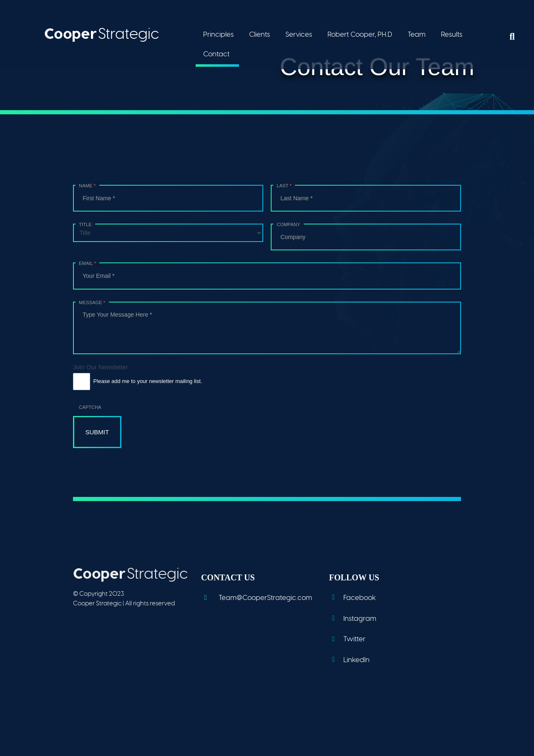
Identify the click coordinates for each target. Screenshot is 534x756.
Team (417, 34)
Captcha (90, 407)
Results (452, 34)
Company (288, 224)
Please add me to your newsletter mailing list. (137, 382)
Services (299, 34)
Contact (216, 54)
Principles (218, 34)
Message (92, 302)
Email (87, 263)
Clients (259, 34)
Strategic (102, 33)
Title (85, 224)
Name (87, 186)
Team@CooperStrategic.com (257, 598)
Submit (97, 432)
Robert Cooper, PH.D (360, 34)
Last (284, 186)
